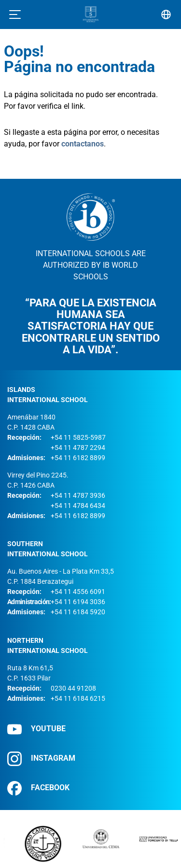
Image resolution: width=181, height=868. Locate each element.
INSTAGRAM (41, 759)
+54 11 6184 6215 (78, 698)
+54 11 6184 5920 (78, 612)
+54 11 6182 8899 (78, 458)
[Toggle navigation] (15, 14)
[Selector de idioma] (166, 14)
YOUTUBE (36, 729)
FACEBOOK (38, 788)
